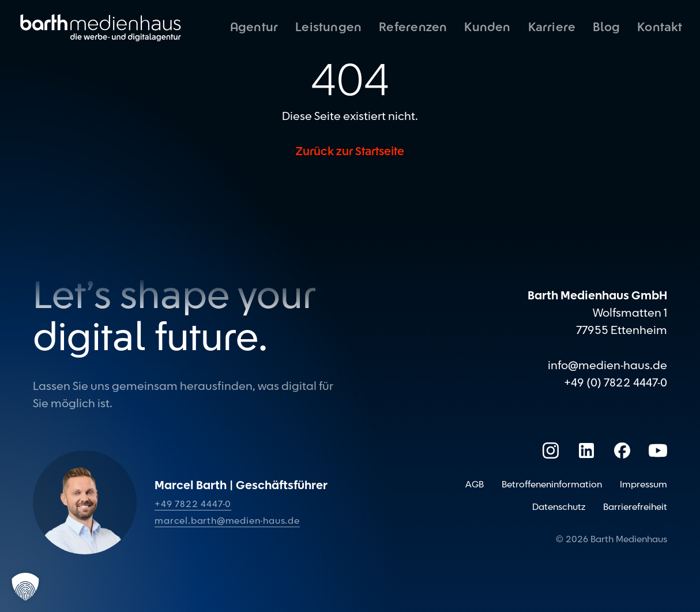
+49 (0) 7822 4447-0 (616, 383)
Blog (606, 27)
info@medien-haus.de (607, 366)
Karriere (552, 27)
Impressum (643, 485)
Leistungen (328, 27)
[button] (25, 587)
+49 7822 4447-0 (193, 504)
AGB (475, 485)
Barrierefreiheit (635, 507)
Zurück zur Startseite (350, 152)
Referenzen (413, 27)
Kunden (487, 27)
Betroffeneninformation (552, 485)
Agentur (254, 27)
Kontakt (660, 27)
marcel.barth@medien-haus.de (227, 521)
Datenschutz (559, 507)
